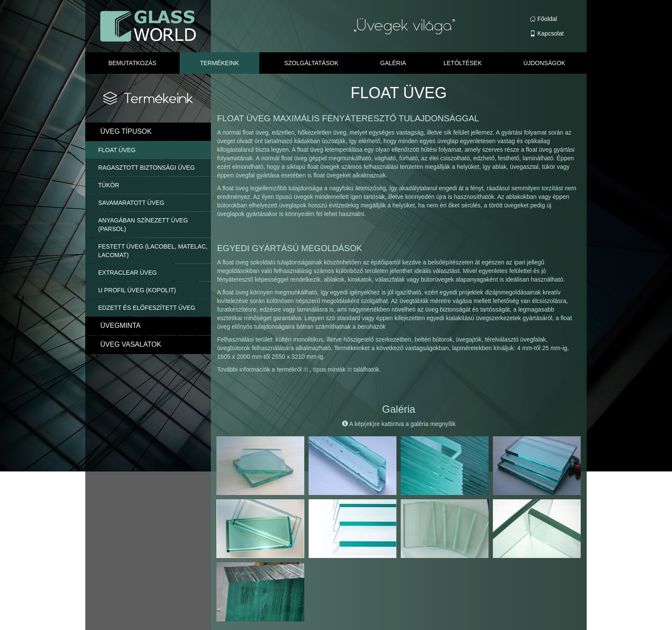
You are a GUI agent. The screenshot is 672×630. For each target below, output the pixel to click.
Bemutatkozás (132, 63)
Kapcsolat (547, 33)
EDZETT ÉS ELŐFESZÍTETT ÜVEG (147, 308)
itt (307, 369)
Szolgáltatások (311, 63)
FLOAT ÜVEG (117, 150)
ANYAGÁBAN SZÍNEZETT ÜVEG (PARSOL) (143, 225)
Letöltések (463, 63)
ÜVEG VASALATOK (131, 344)
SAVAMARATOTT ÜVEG (131, 203)
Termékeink (219, 63)
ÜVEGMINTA (120, 325)
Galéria (393, 63)
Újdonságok (544, 63)
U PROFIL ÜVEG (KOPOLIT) (137, 290)
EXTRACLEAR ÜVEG (127, 273)
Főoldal (543, 19)
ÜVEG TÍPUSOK (126, 131)
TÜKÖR (109, 185)
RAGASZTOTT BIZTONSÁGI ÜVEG (147, 168)
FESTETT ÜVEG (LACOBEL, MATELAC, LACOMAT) (153, 251)
